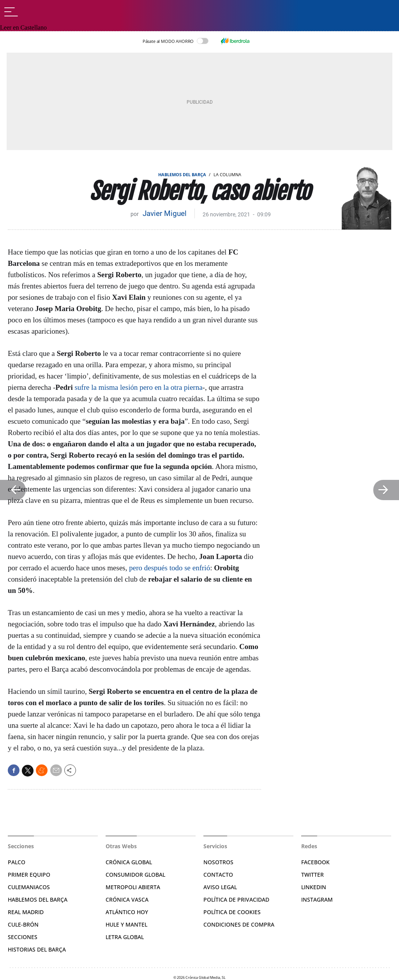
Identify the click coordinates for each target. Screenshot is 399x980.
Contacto (218, 875)
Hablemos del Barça (182, 174)
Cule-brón (23, 924)
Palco (17, 862)
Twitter (312, 875)
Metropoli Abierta (133, 887)
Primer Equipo (29, 875)
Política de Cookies (232, 912)
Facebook (315, 862)
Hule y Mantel (126, 924)
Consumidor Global (135, 875)
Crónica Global (129, 862)
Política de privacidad (236, 900)
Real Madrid (26, 912)
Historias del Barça (37, 949)
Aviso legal (220, 887)
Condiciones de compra (239, 924)
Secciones (23, 937)
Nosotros (218, 862)
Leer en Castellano (23, 27)
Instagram (317, 900)
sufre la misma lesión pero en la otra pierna (138, 387)
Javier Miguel (165, 213)
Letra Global (125, 937)
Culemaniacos (29, 887)
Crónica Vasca (127, 900)
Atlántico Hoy (127, 912)
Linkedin (314, 887)
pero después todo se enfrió (169, 568)
